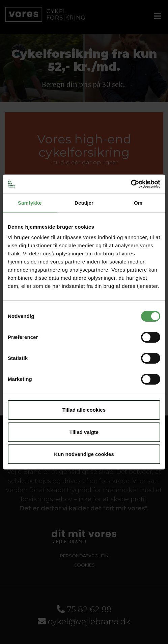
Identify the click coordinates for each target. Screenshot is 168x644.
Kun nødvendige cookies (84, 454)
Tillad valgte (84, 432)
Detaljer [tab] (84, 203)
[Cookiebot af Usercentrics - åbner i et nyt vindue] (131, 184)
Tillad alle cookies (84, 410)
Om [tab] (138, 203)
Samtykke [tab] (30, 203)
